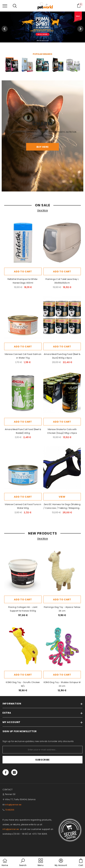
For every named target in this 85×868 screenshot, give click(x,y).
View (62, 497)
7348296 (10, 810)
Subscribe (42, 760)
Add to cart (23, 272)
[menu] (5, 6)
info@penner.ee (13, 805)
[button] (23, 863)
